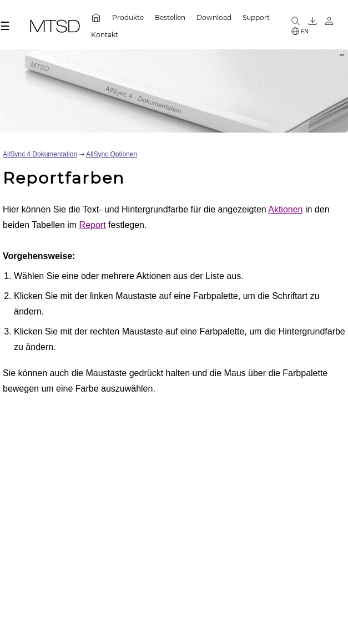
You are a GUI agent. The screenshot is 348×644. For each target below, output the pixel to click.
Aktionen (285, 209)
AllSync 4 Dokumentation (40, 154)
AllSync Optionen (112, 154)
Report (93, 225)
